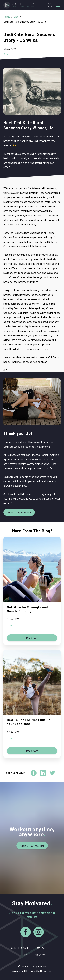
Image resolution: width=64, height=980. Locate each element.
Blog (16, 17)
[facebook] (34, 773)
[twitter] (52, 773)
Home (7, 17)
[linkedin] (43, 773)
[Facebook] (26, 933)
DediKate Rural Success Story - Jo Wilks (25, 22)
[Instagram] (39, 933)
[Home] (19, 5)
